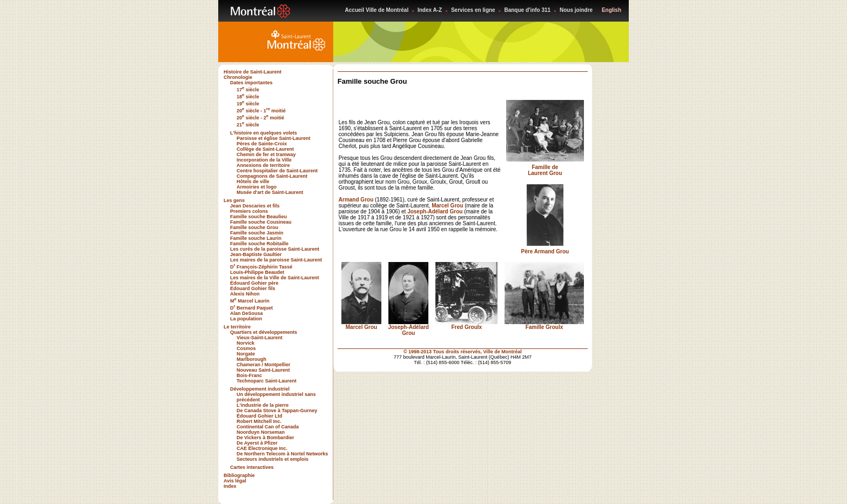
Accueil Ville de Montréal (377, 10)
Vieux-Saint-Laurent (260, 338)
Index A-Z (430, 10)
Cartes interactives (252, 467)
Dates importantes (251, 83)
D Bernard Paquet (251, 308)
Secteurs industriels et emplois (273, 459)
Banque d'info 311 (527, 10)
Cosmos (246, 348)
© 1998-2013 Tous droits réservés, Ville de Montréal (463, 352)
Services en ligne (473, 10)
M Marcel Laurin (250, 301)
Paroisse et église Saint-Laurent (274, 138)
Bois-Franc (249, 375)
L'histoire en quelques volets (264, 133)
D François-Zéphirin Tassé (261, 267)
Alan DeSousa (247, 313)
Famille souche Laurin (256, 238)
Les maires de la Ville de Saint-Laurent (274, 278)
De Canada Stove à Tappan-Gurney (277, 411)
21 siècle (248, 125)
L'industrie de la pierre (263, 405)
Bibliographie (239, 475)
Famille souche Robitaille (259, 244)
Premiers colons (249, 211)
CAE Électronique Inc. (262, 448)
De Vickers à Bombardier (265, 438)
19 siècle (248, 104)
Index (230, 486)
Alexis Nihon (245, 294)
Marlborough (251, 359)
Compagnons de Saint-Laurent (272, 176)
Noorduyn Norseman (261, 432)
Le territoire (237, 327)
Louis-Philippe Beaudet (257, 272)
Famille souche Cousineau (261, 222)
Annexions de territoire (263, 165)
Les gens (234, 200)
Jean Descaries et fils (255, 206)
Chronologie (238, 77)
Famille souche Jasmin (257, 233)
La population (246, 319)
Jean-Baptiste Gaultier (256, 254)
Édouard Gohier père (254, 283)
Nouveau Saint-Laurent (263, 370)
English (611, 10)
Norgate (246, 354)
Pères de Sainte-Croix (262, 144)
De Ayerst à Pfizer (257, 443)
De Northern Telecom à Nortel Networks (282, 454)
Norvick (246, 343)
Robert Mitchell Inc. (259, 421)
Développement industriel (260, 389)
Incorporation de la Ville (264, 160)
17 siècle (248, 90)
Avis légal (235, 481)
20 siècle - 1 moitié (261, 111)
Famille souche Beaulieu (258, 217)
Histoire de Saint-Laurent (253, 72)
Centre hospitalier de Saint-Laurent (277, 171)
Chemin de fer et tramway (266, 154)
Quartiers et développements (264, 332)
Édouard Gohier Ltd (260, 416)
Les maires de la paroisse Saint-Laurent (276, 260)
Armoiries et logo (257, 187)
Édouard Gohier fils (253, 288)
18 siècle (248, 97)
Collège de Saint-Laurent (265, 149)
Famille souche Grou (254, 227)
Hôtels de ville (253, 182)
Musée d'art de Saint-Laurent (270, 192)
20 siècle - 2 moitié (260, 118)
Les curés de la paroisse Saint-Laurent (275, 249)
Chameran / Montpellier (264, 365)
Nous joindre (576, 10)
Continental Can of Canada (268, 427)
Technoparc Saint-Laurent (267, 381)
